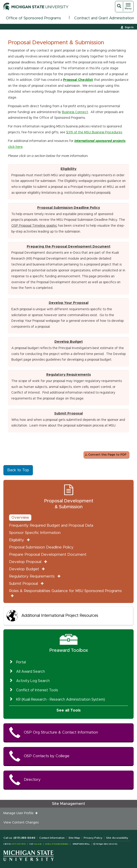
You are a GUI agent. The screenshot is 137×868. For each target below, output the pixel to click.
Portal (21, 662)
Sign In (129, 27)
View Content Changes (21, 823)
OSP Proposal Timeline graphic (34, 226)
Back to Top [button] (18, 470)
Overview (20, 517)
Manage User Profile (19, 813)
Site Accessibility (117, 838)
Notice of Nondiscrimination (57, 844)
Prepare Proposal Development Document (48, 554)
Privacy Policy (93, 838)
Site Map (74, 838)
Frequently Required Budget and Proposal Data (51, 525)
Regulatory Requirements (32, 576)
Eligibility (17, 540)
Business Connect (75, 112)
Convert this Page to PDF (107, 455)
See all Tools (69, 710)
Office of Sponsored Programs (33, 18)
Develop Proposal (25, 562)
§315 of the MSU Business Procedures (94, 132)
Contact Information (52, 838)
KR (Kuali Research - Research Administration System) (61, 699)
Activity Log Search (33, 681)
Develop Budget (24, 569)
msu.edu (38, 844)
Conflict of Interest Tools (37, 690)
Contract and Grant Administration (104, 18)
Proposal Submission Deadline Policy (69, 208)
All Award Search (31, 672)
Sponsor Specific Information (35, 533)
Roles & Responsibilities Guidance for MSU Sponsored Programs (65, 591)
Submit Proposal (23, 584)
